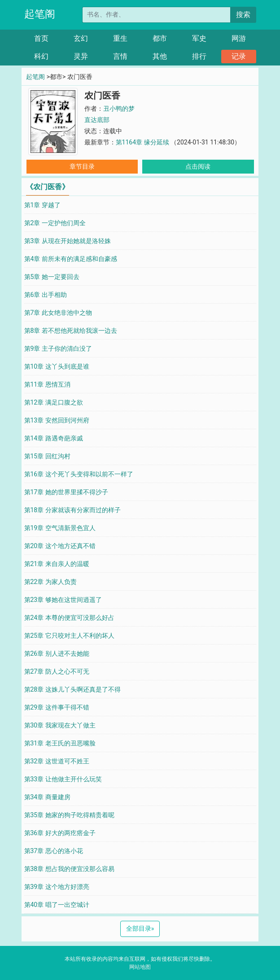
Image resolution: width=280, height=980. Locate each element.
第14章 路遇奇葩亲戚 (54, 438)
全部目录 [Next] (140, 928)
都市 (160, 38)
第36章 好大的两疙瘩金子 (60, 833)
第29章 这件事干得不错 (57, 707)
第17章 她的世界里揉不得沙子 (66, 492)
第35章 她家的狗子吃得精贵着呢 (69, 815)
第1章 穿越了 (42, 205)
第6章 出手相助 (46, 295)
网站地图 (140, 967)
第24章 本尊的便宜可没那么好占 (69, 618)
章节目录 (82, 166)
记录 (239, 56)
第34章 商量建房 (47, 797)
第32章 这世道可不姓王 (57, 761)
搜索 (243, 15)
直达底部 (97, 120)
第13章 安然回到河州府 (57, 420)
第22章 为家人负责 (50, 582)
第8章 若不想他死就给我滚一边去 (71, 331)
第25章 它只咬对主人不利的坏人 (69, 636)
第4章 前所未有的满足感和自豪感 (71, 259)
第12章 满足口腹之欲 (54, 402)
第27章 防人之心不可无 (57, 671)
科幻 (41, 56)
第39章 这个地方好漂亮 (57, 887)
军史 (199, 38)
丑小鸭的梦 (119, 109)
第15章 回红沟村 (47, 456)
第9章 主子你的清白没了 (58, 348)
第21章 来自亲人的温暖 (57, 564)
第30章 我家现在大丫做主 (60, 725)
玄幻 (81, 38)
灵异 (81, 56)
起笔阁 (40, 14)
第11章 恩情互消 (47, 384)
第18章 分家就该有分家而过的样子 (72, 510)
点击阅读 (198, 166)
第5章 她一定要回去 (52, 277)
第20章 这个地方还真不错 (60, 546)
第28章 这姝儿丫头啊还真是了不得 (72, 689)
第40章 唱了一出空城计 (57, 905)
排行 (199, 56)
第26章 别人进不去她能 (57, 653)
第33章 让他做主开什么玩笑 (63, 779)
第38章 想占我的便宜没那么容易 (69, 869)
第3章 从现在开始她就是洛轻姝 (68, 241)
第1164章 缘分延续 (143, 142)
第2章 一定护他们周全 (55, 223)
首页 (41, 38)
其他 (160, 56)
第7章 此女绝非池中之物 (58, 313)
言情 (120, 56)
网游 (239, 38)
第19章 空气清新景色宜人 (60, 528)
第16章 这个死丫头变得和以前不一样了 (79, 474)
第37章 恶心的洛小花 (54, 851)
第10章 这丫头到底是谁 (57, 366)
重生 (120, 38)
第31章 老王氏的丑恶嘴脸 (60, 743)
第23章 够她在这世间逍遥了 (63, 600)
